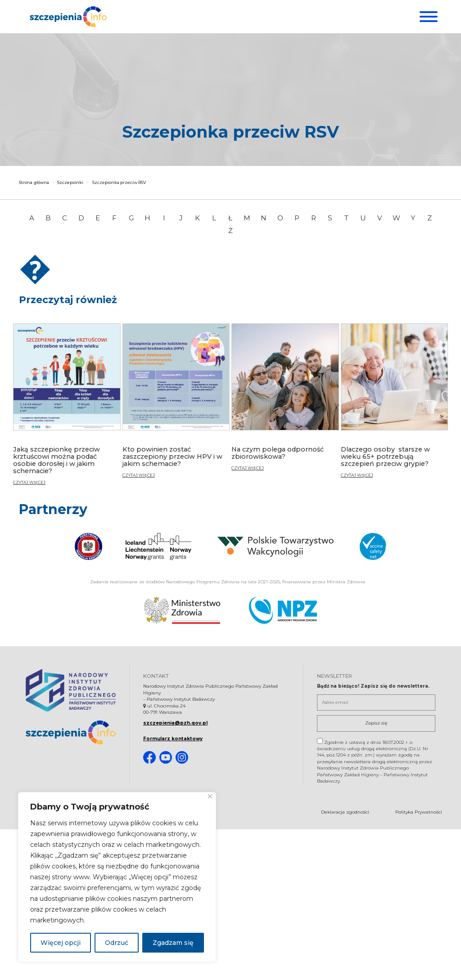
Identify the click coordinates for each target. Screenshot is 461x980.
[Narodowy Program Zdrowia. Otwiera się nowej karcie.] (283, 610)
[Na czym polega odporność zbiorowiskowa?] (285, 401)
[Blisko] (210, 796)
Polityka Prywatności (419, 812)
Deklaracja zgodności (345, 812)
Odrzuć (117, 943)
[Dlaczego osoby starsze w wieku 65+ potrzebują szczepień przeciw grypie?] (395, 404)
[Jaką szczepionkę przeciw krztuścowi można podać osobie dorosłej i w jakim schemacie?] (67, 408)
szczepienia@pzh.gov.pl (175, 723)
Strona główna (34, 183)
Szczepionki (70, 183)
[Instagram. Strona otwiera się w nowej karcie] (182, 757)
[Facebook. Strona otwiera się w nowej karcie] (149, 757)
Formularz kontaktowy (173, 738)
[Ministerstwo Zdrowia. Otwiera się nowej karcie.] (182, 610)
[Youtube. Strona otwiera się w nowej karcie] (166, 757)
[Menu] (427, 17)
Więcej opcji (61, 943)
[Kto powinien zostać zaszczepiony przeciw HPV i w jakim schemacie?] (176, 404)
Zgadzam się (173, 943)
